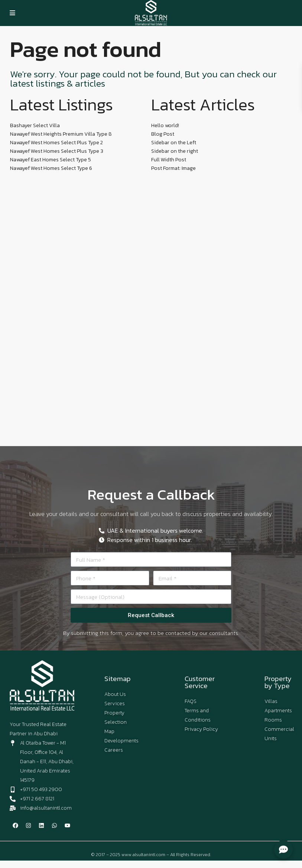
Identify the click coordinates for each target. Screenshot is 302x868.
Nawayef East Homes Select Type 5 (51, 160)
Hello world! (165, 125)
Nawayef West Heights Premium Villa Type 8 (61, 134)
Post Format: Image (173, 168)
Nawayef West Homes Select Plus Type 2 (56, 143)
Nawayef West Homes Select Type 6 (51, 168)
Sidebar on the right (175, 151)
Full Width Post (169, 160)
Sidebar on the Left (174, 143)
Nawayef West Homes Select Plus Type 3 (57, 151)
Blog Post (163, 134)
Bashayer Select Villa (35, 125)
